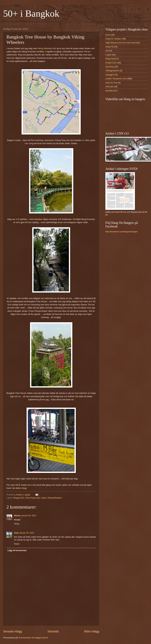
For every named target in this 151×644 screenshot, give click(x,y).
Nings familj (111, 59)
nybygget (109, 75)
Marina (17, 516)
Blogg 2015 (19, 498)
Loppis (108, 55)
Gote (16, 533)
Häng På (109, 47)
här (72, 400)
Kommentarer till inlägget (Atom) (33, 638)
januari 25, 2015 (29, 516)
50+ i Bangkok (31, 13)
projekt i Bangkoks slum (116, 79)
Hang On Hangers (114, 39)
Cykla (44, 498)
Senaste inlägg (13, 631)
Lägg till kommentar (17, 550)
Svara (17, 524)
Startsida (53, 631)
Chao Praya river (32, 498)
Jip (107, 51)
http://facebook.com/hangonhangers (122, 232)
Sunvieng (110, 67)
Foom (108, 35)
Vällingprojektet (112, 71)
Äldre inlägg (92, 631)
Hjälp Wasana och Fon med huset (121, 43)
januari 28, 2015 (27, 533)
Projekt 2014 (111, 63)
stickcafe (109, 87)
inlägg (24, 488)
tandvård (109, 91)
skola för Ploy (111, 83)
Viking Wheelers (45, 48)
